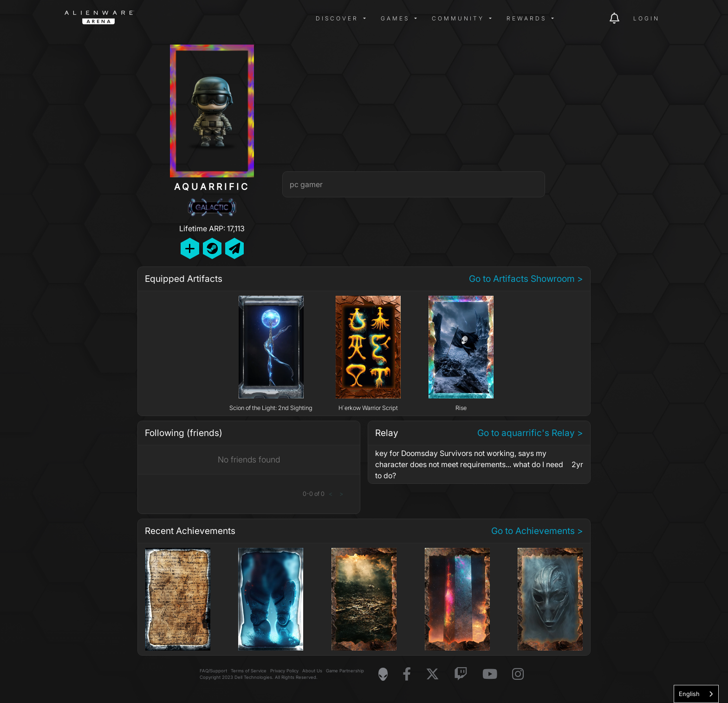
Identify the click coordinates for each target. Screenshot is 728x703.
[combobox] (696, 694)
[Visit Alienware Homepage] (383, 674)
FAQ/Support (213, 671)
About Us (312, 671)
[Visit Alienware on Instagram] (518, 674)
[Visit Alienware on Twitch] (461, 674)
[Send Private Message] (234, 248)
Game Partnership (345, 671)
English (689, 694)
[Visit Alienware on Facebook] (407, 674)
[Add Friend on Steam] (212, 248)
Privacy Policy (284, 671)
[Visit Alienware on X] (432, 674)
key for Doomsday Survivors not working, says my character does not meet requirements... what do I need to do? (469, 464)
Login (647, 18)
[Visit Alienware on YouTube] (490, 674)
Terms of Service (249, 671)
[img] (213, 19)
